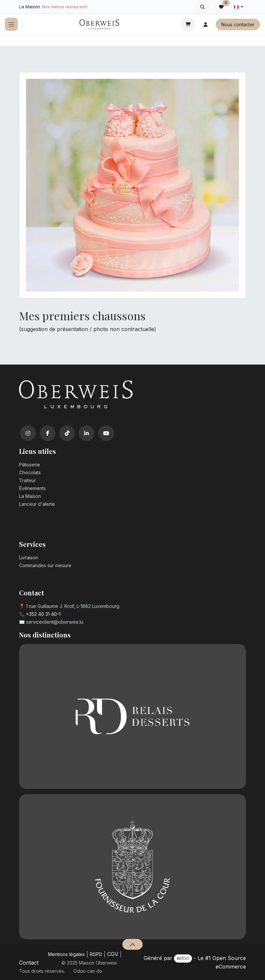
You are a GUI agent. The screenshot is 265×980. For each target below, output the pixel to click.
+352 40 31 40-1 (43, 614)
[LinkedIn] (86, 433)
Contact (29, 963)
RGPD (96, 954)
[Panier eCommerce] (188, 24)
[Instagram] (28, 433)
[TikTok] (67, 433)
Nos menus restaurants (65, 7)
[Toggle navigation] (11, 24)
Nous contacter (238, 24)
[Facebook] (48, 433)
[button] (203, 7)
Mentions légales (66, 954)
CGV (113, 954)
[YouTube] (106, 433)
